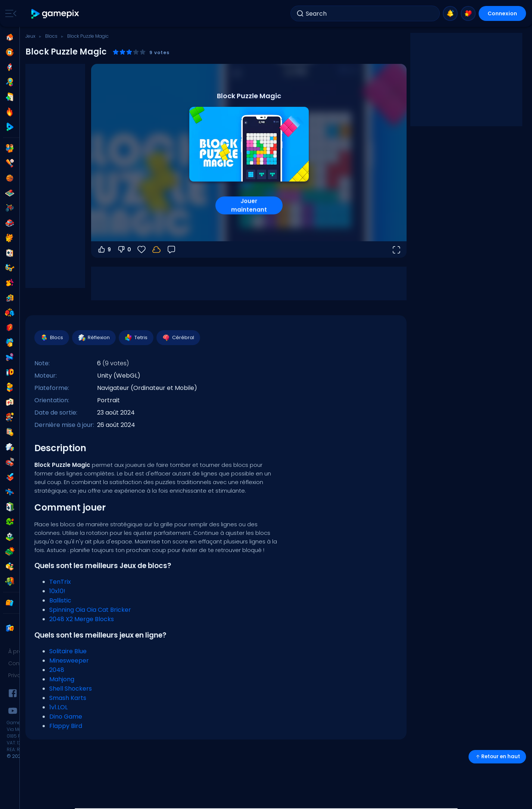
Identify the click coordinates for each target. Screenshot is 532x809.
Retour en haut (497, 757)
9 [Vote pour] (104, 249)
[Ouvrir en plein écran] (396, 249)
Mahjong (62, 679)
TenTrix (60, 582)
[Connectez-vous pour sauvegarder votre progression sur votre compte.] (156, 249)
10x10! (57, 591)
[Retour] (171, 249)
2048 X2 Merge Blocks (82, 619)
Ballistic (60, 600)
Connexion (502, 13)
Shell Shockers (71, 689)
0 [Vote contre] (124, 249)
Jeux (30, 36)
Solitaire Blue (68, 651)
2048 (57, 670)
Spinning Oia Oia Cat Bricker (90, 610)
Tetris (136, 338)
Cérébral (178, 338)
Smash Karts (68, 698)
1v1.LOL (58, 707)
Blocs (51, 36)
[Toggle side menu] (9, 13)
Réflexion (94, 338)
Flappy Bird (66, 726)
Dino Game (66, 717)
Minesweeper (69, 661)
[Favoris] (141, 249)
